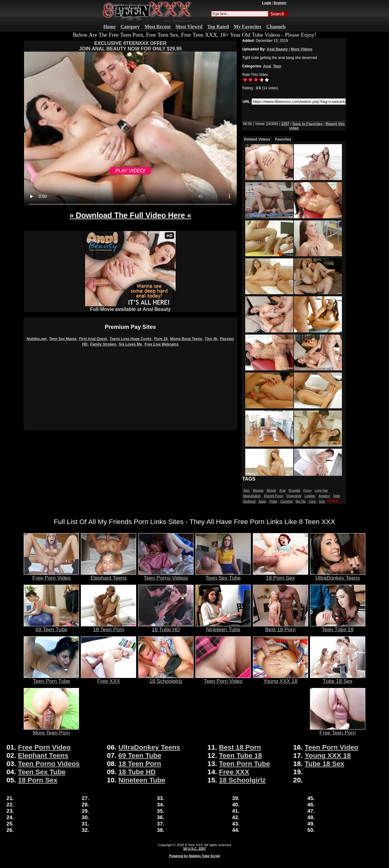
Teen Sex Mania (63, 339)
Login (267, 3)
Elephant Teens (108, 575)
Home (110, 27)
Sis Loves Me (130, 344)
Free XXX (108, 679)
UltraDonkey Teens (338, 575)
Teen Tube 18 (338, 627)
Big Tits (301, 501)
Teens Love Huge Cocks (131, 339)
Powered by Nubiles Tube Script (194, 856)
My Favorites (248, 27)
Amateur (324, 496)
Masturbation (252, 496)
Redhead (249, 501)
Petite (274, 501)
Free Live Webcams (162, 344)
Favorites (283, 139)
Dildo (337, 496)
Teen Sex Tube (223, 575)
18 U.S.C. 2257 (194, 849)
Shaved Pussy (274, 496)
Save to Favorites (307, 124)
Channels (276, 27)
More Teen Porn (51, 730)
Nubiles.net (37, 339)
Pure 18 (161, 339)
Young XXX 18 (281, 679)
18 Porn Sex (281, 575)
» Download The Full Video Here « (130, 215)
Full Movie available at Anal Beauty (130, 307)
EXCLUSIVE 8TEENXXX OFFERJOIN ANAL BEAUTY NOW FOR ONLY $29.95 (130, 46)
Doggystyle (294, 496)
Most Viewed (189, 27)
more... (335, 501)
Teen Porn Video (223, 679)
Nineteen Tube (223, 627)
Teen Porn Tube (51, 679)
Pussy (307, 490)
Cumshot (287, 501)
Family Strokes (103, 344)
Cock (312, 501)
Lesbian (310, 496)
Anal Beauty (277, 49)
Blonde (272, 490)
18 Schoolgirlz (166, 679)
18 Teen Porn (108, 627)
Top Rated (218, 27)
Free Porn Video (51, 575)
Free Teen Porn (338, 730)
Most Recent (158, 27)
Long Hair (321, 490)
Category (130, 27)
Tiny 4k (211, 339)
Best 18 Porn (281, 627)
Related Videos (257, 139)
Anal (267, 66)
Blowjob (258, 490)
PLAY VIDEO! (130, 171)
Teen (277, 66)
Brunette (294, 490)
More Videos (302, 49)
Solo (322, 501)
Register (280, 3)
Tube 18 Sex (338, 679)
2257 (286, 124)
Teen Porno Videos (166, 575)
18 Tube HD (166, 627)
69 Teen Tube (51, 627)
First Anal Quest (93, 339)
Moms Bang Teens (186, 339)
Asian (262, 501)
